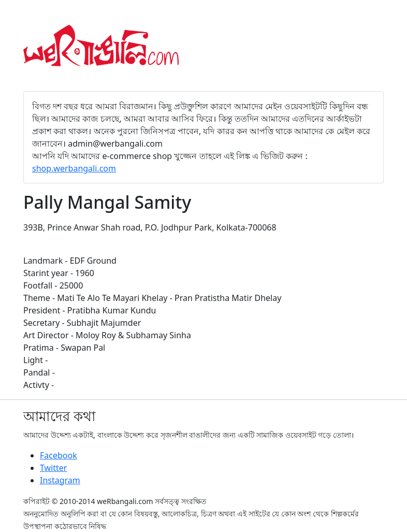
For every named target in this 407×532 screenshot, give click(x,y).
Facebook (59, 455)
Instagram (60, 480)
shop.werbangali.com (74, 168)
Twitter (53, 468)
